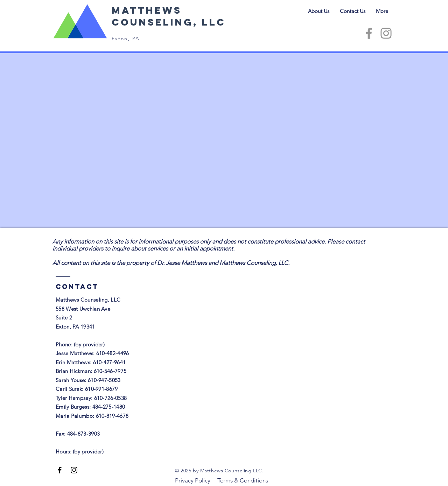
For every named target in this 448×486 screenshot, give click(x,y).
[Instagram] (386, 33)
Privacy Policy (193, 480)
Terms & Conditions (243, 480)
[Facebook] (369, 33)
